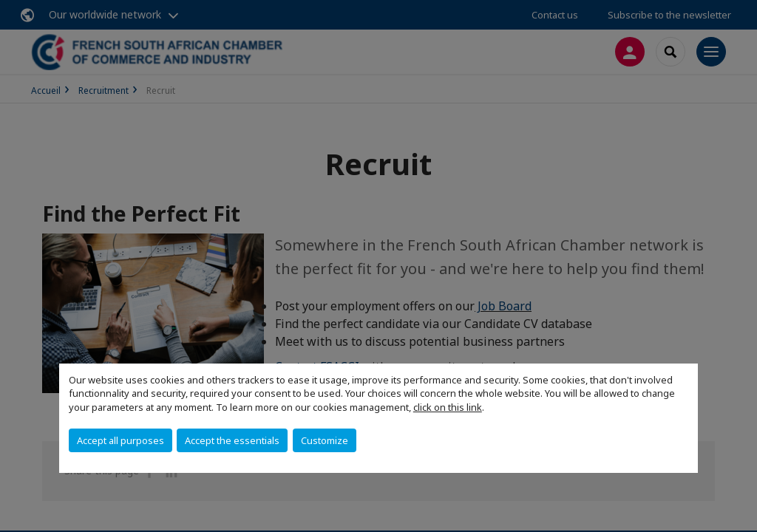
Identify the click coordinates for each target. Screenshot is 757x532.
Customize (325, 440)
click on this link (448, 407)
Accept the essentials (232, 440)
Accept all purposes (120, 440)
